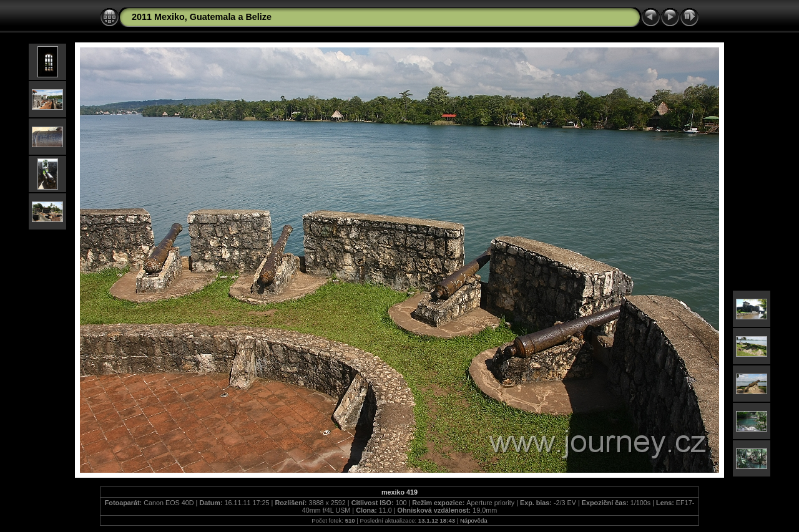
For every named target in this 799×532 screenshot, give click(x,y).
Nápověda (474, 520)
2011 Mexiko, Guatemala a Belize (202, 17)
